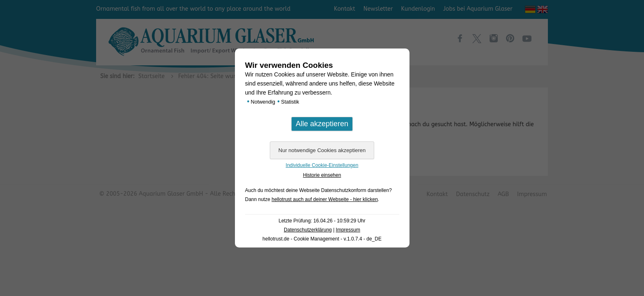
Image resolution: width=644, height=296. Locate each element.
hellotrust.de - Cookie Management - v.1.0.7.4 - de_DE (322, 239)
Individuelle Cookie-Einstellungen (322, 165)
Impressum (348, 230)
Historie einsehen (322, 175)
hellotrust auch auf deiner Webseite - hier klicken (325, 199)
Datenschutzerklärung (308, 230)
